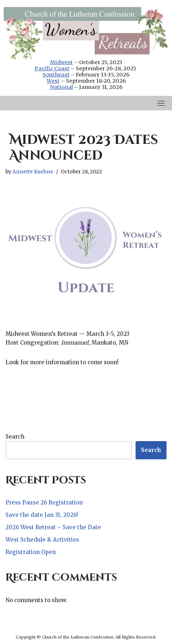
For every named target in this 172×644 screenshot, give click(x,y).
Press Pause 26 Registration (44, 502)
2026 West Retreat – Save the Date (53, 527)
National (61, 87)
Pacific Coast (52, 68)
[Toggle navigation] (161, 103)
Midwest (61, 62)
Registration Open (31, 552)
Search (15, 437)
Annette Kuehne (33, 172)
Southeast (56, 75)
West (53, 81)
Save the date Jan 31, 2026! (42, 515)
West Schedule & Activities (42, 540)
